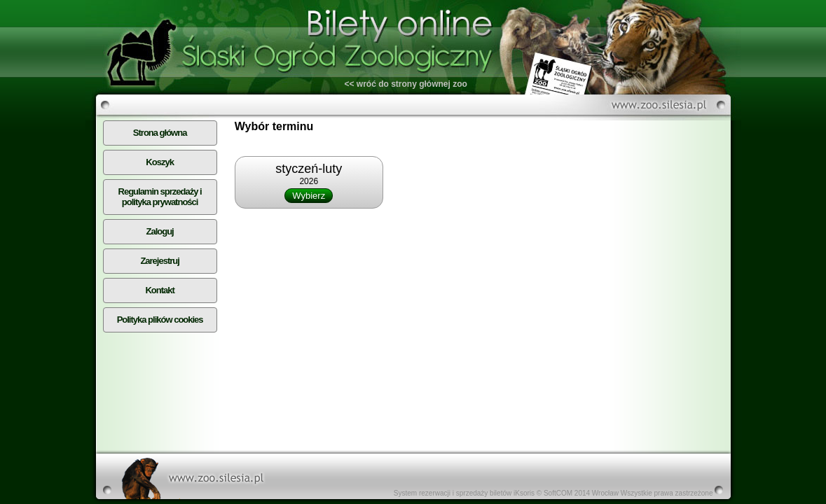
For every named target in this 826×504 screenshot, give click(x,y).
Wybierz (309, 196)
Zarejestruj (159, 261)
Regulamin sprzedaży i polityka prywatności (160, 197)
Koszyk (160, 162)
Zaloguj (160, 231)
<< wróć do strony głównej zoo (406, 84)
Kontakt (159, 290)
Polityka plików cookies (160, 320)
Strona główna (160, 133)
